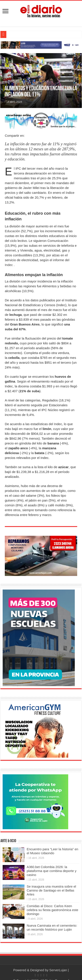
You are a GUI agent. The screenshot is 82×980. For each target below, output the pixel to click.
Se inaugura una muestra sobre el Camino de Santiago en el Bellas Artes (51, 890)
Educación (12, 231)
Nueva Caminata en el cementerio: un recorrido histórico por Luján (52, 927)
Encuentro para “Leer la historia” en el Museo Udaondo (52, 851)
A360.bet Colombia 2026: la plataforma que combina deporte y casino (52, 871)
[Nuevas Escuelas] (39, 637)
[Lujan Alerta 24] (41, 45)
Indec (9, 265)
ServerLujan (58, 970)
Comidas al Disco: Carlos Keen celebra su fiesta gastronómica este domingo (52, 910)
